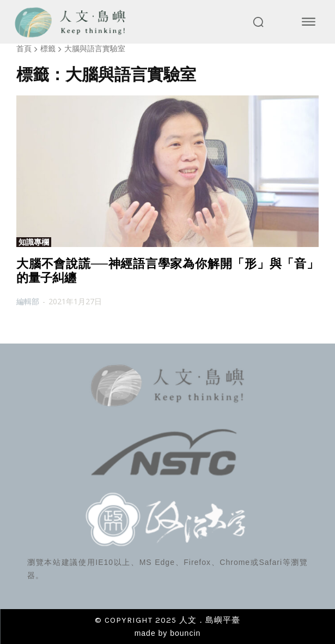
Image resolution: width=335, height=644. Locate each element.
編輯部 (28, 301)
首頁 (24, 48)
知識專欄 (34, 242)
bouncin (185, 633)
